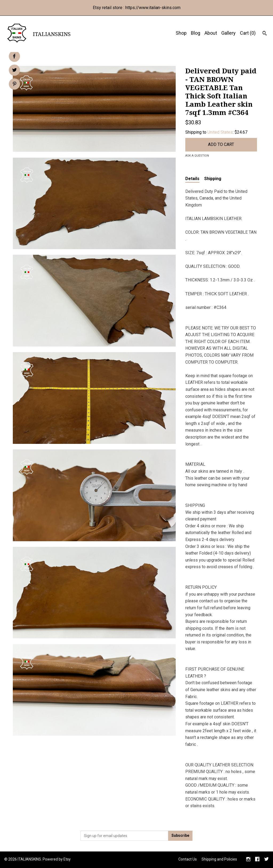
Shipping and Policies (219, 859)
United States (220, 132)
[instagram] (248, 860)
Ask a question (197, 156)
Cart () (248, 33)
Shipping (213, 179)
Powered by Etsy (57, 859)
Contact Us (188, 859)
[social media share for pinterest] (15, 85)
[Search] (265, 34)
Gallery (228, 33)
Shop (181, 33)
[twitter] (266, 860)
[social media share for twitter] (15, 71)
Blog (196, 33)
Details (192, 179)
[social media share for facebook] (14, 56)
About (211, 33)
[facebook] (257, 860)
